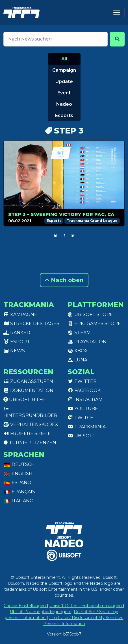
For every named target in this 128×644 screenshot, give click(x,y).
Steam (79, 333)
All (64, 59)
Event (64, 93)
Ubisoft (82, 436)
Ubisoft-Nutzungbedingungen (41, 612)
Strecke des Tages (31, 324)
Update (64, 81)
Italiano (19, 501)
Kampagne (20, 314)
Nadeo (64, 104)
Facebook (84, 390)
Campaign (64, 70)
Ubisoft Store (90, 314)
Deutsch (19, 464)
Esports (64, 116)
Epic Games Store (94, 324)
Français (19, 492)
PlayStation (87, 342)
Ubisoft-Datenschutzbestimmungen (86, 606)
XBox (78, 351)
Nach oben (64, 280)
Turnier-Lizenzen (30, 443)
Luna (77, 360)
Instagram (85, 400)
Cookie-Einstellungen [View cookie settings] (25, 606)
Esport (17, 342)
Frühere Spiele (27, 434)
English (18, 474)
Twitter (82, 381)
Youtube (83, 409)
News (14, 351)
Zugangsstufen (28, 381)
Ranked (17, 333)
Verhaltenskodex (31, 424)
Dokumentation (28, 390)
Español (19, 483)
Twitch (81, 418)
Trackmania (87, 427)
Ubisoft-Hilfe (24, 400)
